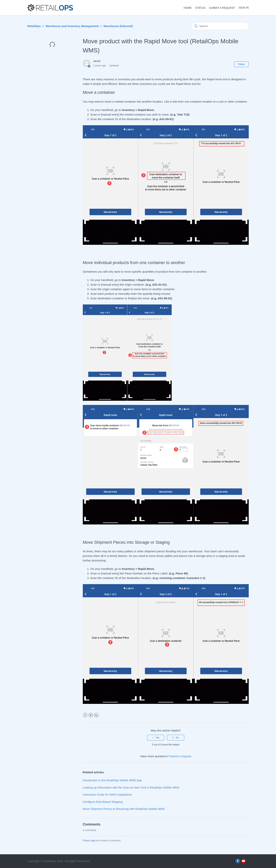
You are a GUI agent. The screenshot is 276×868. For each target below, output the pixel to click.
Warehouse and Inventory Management (72, 26)
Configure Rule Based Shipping (103, 802)
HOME (188, 8)
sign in (95, 840)
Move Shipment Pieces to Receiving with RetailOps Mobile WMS (124, 809)
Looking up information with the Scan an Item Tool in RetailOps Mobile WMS (131, 787)
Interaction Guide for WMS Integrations (107, 795)
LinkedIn (96, 715)
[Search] (220, 26)
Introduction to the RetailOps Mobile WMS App (112, 780)
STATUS (200, 8)
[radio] (156, 738)
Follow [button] (241, 64)
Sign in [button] (244, 8)
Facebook (85, 715)
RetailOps (34, 26)
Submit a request (222, 8)
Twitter (91, 715)
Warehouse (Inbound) (118, 26)
